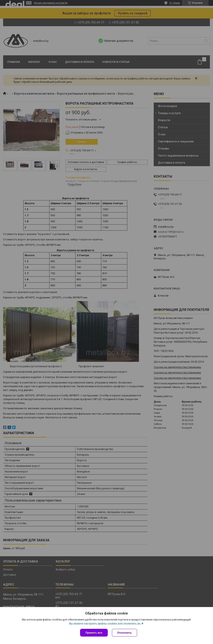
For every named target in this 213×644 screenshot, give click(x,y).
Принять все (94, 633)
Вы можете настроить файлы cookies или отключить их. (105, 624)
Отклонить (124, 633)
